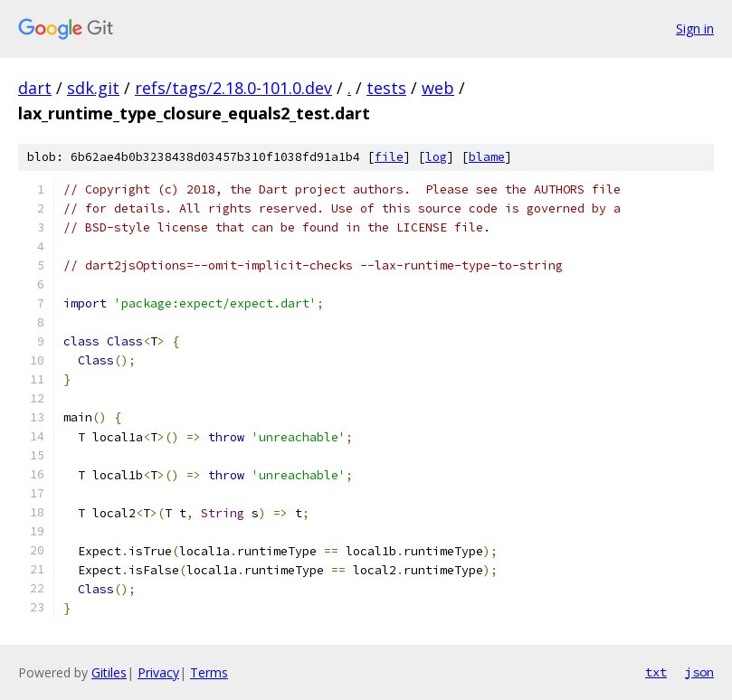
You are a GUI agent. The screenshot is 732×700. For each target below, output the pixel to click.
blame (487, 157)
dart (35, 88)
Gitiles (109, 672)
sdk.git (93, 88)
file (389, 157)
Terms (209, 672)
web (438, 88)
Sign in (695, 28)
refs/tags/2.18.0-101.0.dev (233, 88)
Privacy (158, 672)
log (436, 157)
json (699, 672)
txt (656, 672)
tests (386, 88)
